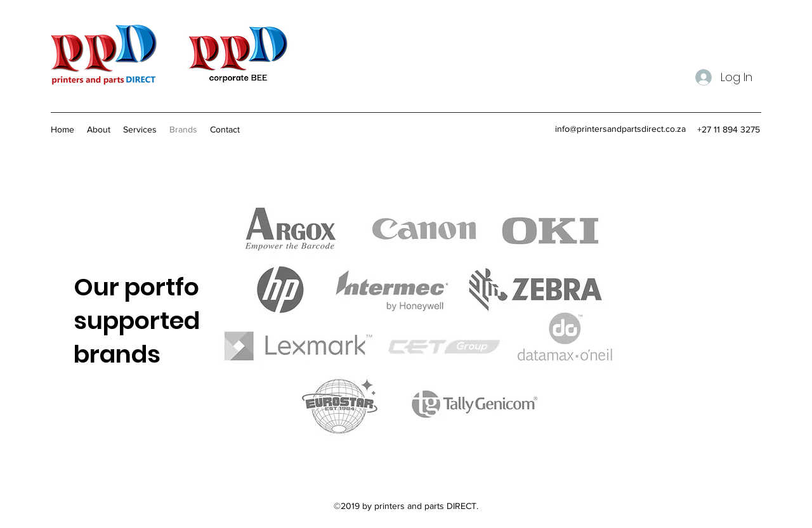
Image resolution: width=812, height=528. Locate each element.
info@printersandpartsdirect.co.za (620, 129)
